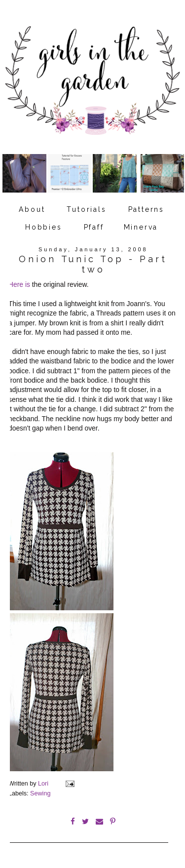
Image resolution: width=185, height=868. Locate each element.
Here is (19, 284)
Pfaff (94, 227)
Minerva (141, 227)
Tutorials (86, 209)
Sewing (40, 793)
